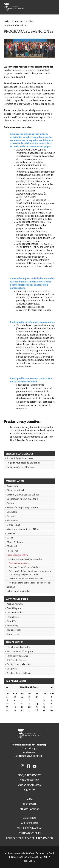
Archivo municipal (16, 604)
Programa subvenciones (19, 563)
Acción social (13, 486)
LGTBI (10, 538)
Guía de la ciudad (30, 809)
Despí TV (11, 621)
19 (22, 707)
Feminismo (12, 521)
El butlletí (30, 790)
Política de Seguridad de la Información (29, 838)
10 (7, 704)
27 (29, 710)
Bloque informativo (30, 775)
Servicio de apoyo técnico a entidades (25, 559)
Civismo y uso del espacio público (23, 495)
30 (52, 710)
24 (7, 710)
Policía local (13, 551)
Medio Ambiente (15, 542)
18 (15, 707)
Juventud (11, 533)
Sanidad (11, 587)
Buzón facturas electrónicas (20, 664)
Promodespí (13, 626)
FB (29, 766)
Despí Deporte (14, 608)
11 (15, 704)
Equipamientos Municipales (20, 652)
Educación (12, 512)
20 (29, 707)
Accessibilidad (30, 823)
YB (35, 766)
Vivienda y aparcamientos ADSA (23, 529)
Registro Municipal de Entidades (23, 463)
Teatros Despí (14, 630)
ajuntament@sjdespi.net (29, 756)
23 (52, 707)
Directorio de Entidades (18, 647)
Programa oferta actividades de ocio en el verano (30, 583)
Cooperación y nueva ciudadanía (23, 499)
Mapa (30, 799)
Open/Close (54, 8)
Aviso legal (30, 818)
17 (7, 707)
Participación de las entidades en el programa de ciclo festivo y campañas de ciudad (30, 573)
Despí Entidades (15, 613)
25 (15, 710)
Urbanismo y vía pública (19, 591)
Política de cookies (29, 833)
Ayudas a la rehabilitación (20, 673)
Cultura (10, 503)
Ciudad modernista (29, 785)
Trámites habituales (17, 660)
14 (37, 704)
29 (44, 710)
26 (22, 710)
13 (29, 704)
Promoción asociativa (17, 555)
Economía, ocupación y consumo (23, 508)
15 (44, 704)
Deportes (12, 516)
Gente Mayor (13, 525)
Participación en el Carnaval (21, 467)
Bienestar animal (15, 490)
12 (22, 704)
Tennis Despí (13, 634)
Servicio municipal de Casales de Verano (26, 579)
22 (44, 707)
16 (51, 704)
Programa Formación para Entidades (25, 567)
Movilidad (12, 546)
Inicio (6, 21)
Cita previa (12, 669)
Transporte (30, 804)
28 (37, 710)
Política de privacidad (29, 828)
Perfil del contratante (17, 656)
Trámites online (29, 780)
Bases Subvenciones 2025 (20, 458)
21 (37, 707)
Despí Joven (13, 617)
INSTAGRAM (23, 766)
